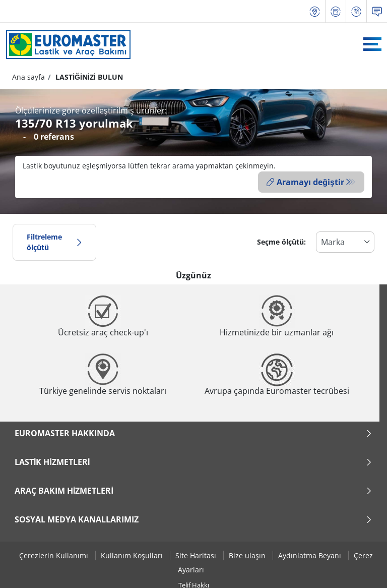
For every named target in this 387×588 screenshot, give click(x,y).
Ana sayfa (28, 77)
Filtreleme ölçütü (54, 241)
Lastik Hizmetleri (193, 461)
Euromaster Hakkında (193, 432)
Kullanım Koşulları (133, 555)
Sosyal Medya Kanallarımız (193, 518)
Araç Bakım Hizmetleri (193, 490)
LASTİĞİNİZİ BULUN (88, 77)
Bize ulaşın (248, 555)
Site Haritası (197, 555)
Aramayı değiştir (305, 182)
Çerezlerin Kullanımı (55, 555)
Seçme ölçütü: (281, 241)
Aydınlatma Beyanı (311, 555)
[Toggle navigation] (372, 44)
